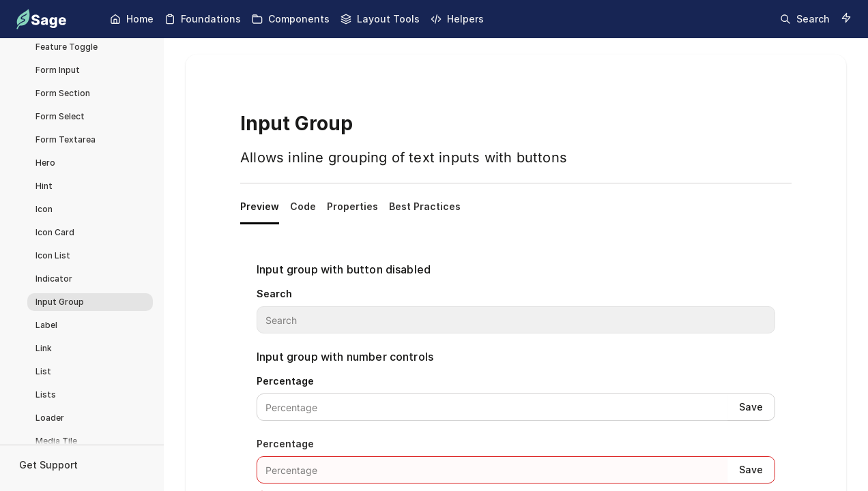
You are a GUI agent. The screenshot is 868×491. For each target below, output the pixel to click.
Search (274, 294)
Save (751, 407)
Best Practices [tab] (425, 206)
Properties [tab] (352, 206)
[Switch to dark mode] (846, 18)
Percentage (285, 381)
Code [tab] (303, 206)
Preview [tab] (260, 206)
